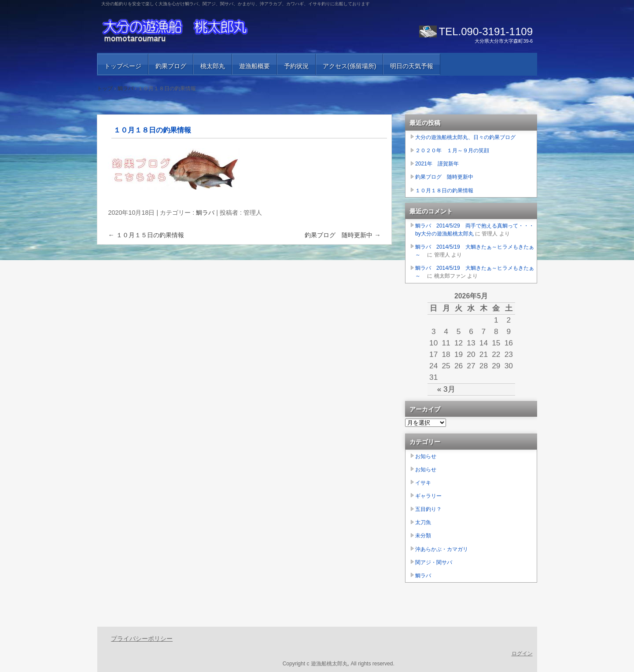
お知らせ (426, 456)
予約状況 (296, 66)
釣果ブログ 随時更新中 (343, 235)
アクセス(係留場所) (349, 66)
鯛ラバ (205, 213)
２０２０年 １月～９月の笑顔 (452, 151)
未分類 (423, 536)
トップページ (123, 66)
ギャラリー (428, 496)
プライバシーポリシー (142, 639)
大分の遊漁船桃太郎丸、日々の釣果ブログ (465, 137)
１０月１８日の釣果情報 (444, 191)
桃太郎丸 (213, 66)
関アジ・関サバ (434, 562)
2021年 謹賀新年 (437, 164)
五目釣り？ (428, 509)
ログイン (522, 654)
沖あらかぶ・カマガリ (442, 549)
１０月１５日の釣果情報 (146, 235)
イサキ (423, 483)
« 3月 (446, 389)
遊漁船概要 (254, 66)
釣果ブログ (171, 66)
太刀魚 (423, 522)
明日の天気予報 (412, 66)
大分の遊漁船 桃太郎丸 (203, 31)
